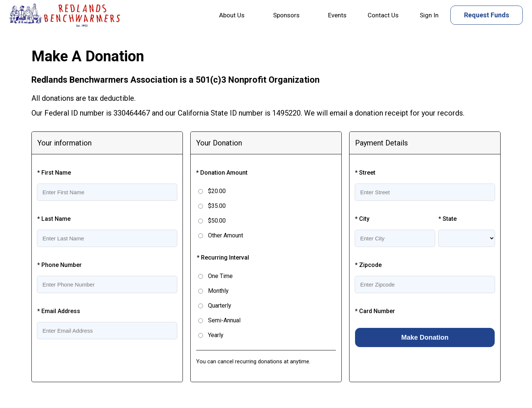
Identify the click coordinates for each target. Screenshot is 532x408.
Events (337, 15)
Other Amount (226, 235)
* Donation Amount (222, 173)
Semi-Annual (224, 320)
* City (362, 219)
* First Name (54, 173)
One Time (220, 276)
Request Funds (487, 15)
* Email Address (59, 311)
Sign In (429, 15)
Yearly (216, 335)
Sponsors (286, 15)
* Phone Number (59, 265)
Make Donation (425, 337)
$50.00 (217, 221)
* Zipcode (368, 265)
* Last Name (54, 219)
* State (448, 219)
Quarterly (220, 306)
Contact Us (383, 15)
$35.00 (217, 206)
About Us (232, 15)
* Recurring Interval (223, 258)
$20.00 (217, 191)
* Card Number (375, 311)
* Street (365, 173)
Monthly (218, 291)
